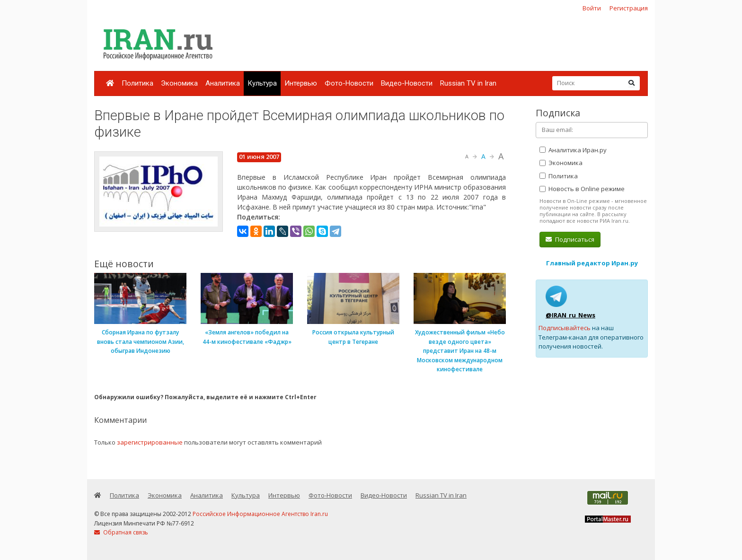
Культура (262, 83)
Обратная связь (121, 532)
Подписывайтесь (565, 328)
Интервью (301, 83)
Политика (137, 83)
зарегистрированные (150, 442)
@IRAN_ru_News (570, 315)
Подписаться (570, 239)
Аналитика (223, 83)
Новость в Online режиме (582, 189)
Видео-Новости (407, 83)
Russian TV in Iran (468, 83)
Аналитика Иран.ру (573, 150)
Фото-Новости (349, 83)
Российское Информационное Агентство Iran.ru (260, 514)
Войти (592, 8)
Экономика (179, 83)
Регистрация (629, 8)
